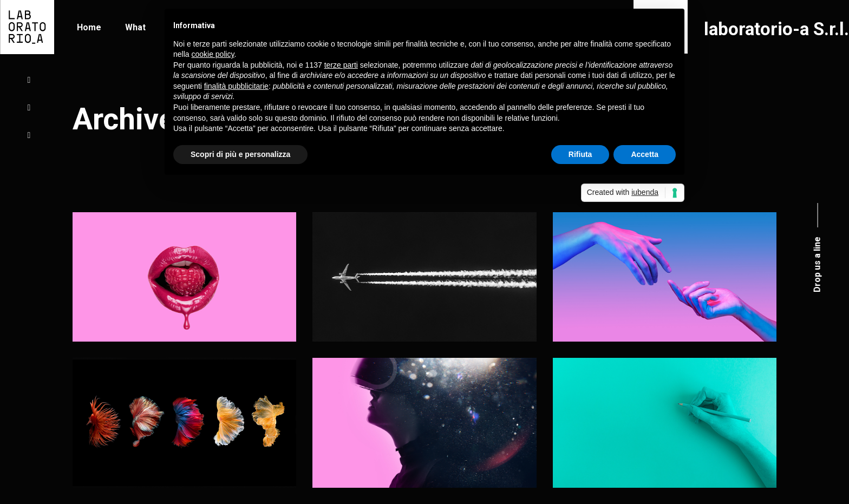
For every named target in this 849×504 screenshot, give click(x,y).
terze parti (341, 65)
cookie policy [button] (213, 54)
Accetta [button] (645, 154)
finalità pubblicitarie (236, 86)
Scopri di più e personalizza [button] (240, 154)
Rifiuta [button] (580, 154)
